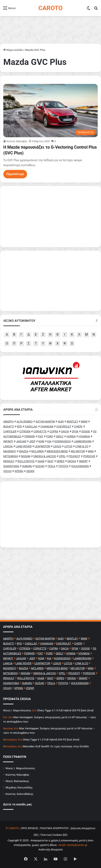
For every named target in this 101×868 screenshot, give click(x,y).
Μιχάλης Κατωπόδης (19, 787)
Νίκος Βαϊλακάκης (17, 781)
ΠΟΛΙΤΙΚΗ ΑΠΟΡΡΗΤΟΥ (54, 828)
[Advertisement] (50, 514)
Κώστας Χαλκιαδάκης (19, 794)
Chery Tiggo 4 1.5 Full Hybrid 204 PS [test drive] (65, 710)
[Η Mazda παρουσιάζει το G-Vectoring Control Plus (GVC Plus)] (50, 111)
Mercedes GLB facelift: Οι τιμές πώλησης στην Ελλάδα (56, 746)
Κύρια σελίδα (13, 50)
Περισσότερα (15, 174)
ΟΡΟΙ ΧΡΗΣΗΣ (29, 828)
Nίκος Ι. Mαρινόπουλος (17, 710)
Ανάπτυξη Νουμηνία (50, 850)
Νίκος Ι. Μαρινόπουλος (20, 768)
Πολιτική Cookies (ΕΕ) (54, 835)
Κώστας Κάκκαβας (17, 141)
